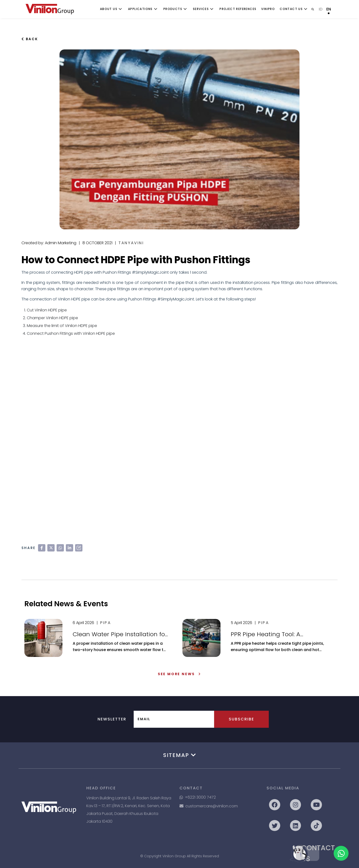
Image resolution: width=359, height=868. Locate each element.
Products (173, 9)
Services (201, 9)
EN (329, 9)
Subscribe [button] (241, 719)
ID (321, 9)
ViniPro (268, 9)
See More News (179, 674)
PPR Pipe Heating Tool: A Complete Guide (265, 634)
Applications (140, 9)
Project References (238, 9)
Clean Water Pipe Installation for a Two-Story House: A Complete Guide (120, 634)
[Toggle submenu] (120, 9)
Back (30, 39)
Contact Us (291, 9)
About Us (109, 9)
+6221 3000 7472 (198, 797)
